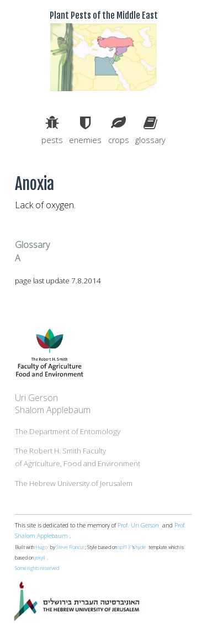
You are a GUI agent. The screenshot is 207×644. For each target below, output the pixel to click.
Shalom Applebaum (53, 410)
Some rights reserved (37, 568)
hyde (141, 547)
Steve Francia (70, 547)
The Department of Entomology (68, 431)
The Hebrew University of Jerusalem (74, 483)
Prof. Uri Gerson (138, 525)
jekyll (40, 558)
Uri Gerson (36, 398)
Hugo (41, 547)
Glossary (32, 245)
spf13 (124, 547)
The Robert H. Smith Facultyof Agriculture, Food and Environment (78, 457)
